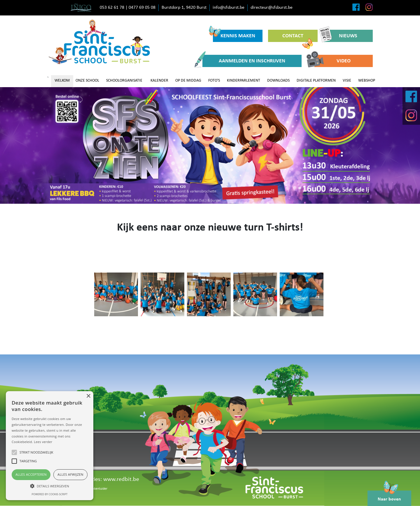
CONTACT (298, 38)
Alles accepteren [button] (31, 474)
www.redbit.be (121, 479)
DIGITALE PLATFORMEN (316, 81)
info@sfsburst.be (229, 8)
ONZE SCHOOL (87, 81)
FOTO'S (214, 81)
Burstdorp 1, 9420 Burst (184, 8)
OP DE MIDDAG (188, 81)
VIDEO (332, 61)
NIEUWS (340, 36)
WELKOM (62, 81)
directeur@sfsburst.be (272, 8)
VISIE (347, 81)
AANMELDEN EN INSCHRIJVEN (244, 61)
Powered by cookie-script (50, 494)
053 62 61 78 (112, 8)
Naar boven (389, 496)
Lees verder (43, 442)
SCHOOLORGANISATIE (124, 81)
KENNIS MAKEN (234, 34)
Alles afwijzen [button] (70, 474)
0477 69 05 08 (142, 8)
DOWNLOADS (278, 81)
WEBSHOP (367, 81)
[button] (50, 486)
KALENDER (159, 81)
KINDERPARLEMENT (244, 81)
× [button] (88, 396)
